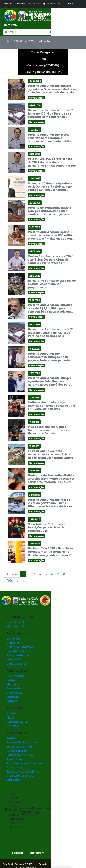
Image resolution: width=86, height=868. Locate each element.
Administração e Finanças (24, 742)
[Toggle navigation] (75, 15)
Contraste (49, 4)
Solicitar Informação (20, 638)
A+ (59, 4)
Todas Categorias (43, 47)
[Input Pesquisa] (25, 27)
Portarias (13, 684)
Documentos (15, 659)
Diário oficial (15, 675)
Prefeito (12, 721)
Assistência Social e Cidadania (27, 754)
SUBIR (71, 848)
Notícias (22, 36)
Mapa (10, 700)
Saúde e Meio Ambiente (23, 750)
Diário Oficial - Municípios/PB (26, 613)
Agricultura (14, 738)
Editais (11, 663)
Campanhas (15, 671)
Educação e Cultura (20, 734)
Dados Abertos (16, 646)
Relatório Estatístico (20, 634)
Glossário (13, 630)
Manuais (12, 667)
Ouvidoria (20, 4)
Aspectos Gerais (17, 704)
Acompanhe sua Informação (26, 642)
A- (64, 4)
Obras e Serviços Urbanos (24, 725)
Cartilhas (13, 680)
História (12, 696)
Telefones (9, 4)
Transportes (14, 746)
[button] (50, 27)
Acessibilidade (34, 4)
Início (8, 36)
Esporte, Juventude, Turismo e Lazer (31, 729)
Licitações (13, 626)
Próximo (12, 575)
